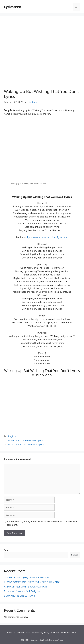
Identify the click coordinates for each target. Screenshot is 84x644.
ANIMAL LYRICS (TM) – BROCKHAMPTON (25, 587)
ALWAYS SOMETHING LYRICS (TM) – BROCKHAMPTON (32, 582)
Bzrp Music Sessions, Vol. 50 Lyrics (22, 591)
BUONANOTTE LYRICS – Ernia (19, 596)
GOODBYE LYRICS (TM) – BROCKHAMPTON (26, 578)
